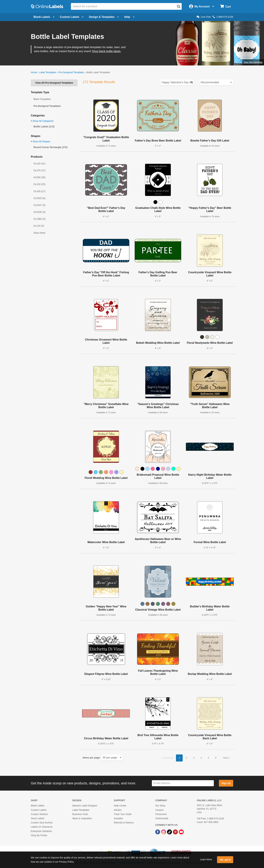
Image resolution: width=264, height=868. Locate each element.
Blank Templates (42, 99)
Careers (159, 810)
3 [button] (194, 758)
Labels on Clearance (42, 827)
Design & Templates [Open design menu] (104, 17)
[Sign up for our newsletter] (183, 783)
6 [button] (216, 758)
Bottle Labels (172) (44, 127)
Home (34, 72)
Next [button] (226, 758)
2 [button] (187, 758)
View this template (253, 62)
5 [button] (209, 758)
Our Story (160, 806)
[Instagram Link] (164, 832)
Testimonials (162, 818)
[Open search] (179, 7)
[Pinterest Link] (176, 832)
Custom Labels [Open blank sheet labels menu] (72, 17)
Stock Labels (38, 818)
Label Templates (48, 72)
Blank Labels (38, 806)
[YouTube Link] (181, 832)
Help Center (120, 806)
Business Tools (80, 814)
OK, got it (225, 860)
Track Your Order (123, 814)
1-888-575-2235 (223, 17)
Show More (39, 233)
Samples (118, 818)
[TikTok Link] (170, 832)
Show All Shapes (40, 141)
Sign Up (226, 783)
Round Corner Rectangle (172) (50, 147)
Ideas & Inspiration (82, 818)
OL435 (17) (39, 191)
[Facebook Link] (158, 832)
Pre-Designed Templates (71, 72)
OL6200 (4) (39, 212)
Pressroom (161, 814)
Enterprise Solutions (41, 831)
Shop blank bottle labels (106, 51)
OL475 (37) (39, 170)
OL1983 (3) (39, 219)
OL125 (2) (39, 226)
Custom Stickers (39, 814)
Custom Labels (39, 810)
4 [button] (201, 758)
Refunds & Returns (124, 823)
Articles (118, 810)
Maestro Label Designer (85, 806)
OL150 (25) (39, 184)
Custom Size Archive (42, 823)
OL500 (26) (39, 177)
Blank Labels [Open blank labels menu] (44, 17)
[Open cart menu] (225, 6)
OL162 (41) (39, 164)
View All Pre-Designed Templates (54, 83)
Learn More (206, 859)
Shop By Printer (39, 835)
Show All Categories (42, 121)
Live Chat (204, 17)
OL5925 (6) (39, 198)
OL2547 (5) (39, 205)
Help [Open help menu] (129, 17)
